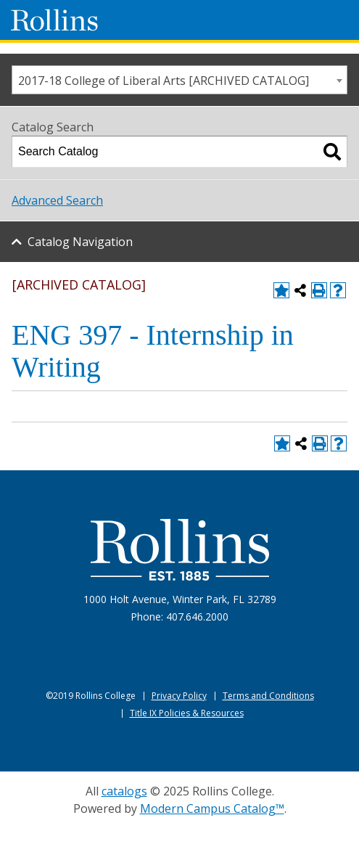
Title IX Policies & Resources (187, 713)
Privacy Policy (179, 696)
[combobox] (179, 80)
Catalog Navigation (80, 242)
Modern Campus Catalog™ (212, 808)
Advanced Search (57, 200)
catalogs (124, 791)
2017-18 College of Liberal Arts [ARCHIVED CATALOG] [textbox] (164, 81)
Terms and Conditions (268, 696)
